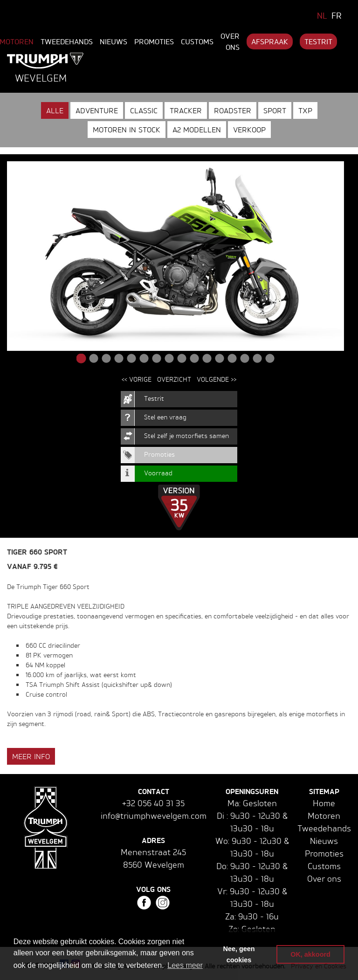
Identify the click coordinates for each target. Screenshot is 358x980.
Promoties (154, 41)
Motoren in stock (127, 130)
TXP (305, 110)
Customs (197, 41)
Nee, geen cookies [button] (239, 954)
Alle (55, 110)
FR (337, 15)
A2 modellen (197, 130)
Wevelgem (41, 78)
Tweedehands (67, 41)
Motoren (324, 816)
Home (324, 803)
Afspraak (270, 41)
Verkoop (249, 130)
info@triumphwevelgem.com (154, 816)
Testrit (318, 41)
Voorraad (158, 473)
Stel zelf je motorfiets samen (186, 435)
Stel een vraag (165, 417)
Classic (144, 110)
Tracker (186, 110)
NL (322, 15)
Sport (275, 110)
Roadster (233, 110)
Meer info (31, 756)
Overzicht (174, 379)
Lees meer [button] (185, 965)
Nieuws (114, 41)
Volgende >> (217, 379)
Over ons (230, 41)
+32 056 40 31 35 (153, 803)
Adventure (97, 110)
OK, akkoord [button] (310, 954)
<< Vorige (137, 379)
